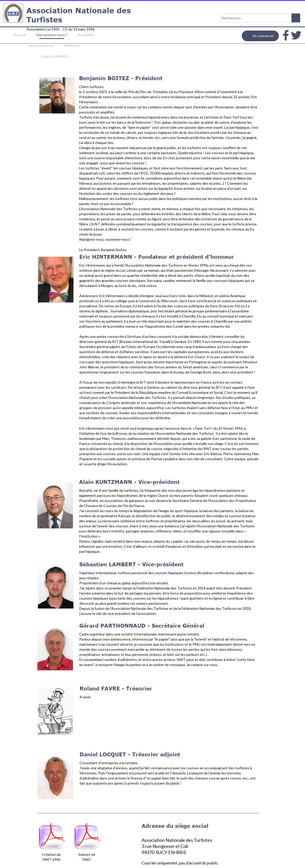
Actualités (86, 35)
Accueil (20, 35)
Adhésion (72, 45)
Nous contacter (41, 45)
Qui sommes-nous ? (52, 35)
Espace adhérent (54, 56)
